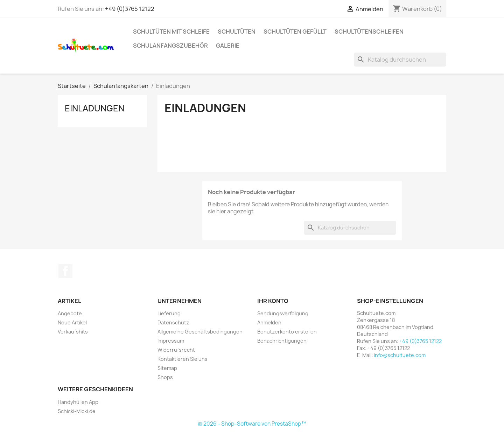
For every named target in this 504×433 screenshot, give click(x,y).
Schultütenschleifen (369, 32)
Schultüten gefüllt (295, 32)
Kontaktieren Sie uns (183, 359)
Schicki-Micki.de (77, 411)
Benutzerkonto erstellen (287, 332)
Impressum (171, 341)
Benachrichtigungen (282, 341)
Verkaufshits (73, 332)
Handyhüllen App (78, 402)
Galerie (228, 46)
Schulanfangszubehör (170, 46)
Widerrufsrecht (176, 350)
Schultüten (237, 32)
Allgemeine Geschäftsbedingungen (200, 332)
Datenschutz (173, 322)
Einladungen (94, 108)
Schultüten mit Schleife (171, 32)
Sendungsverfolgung (283, 313)
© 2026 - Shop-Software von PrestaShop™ (252, 424)
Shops (165, 377)
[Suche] (400, 60)
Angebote (70, 313)
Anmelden (269, 322)
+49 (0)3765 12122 (130, 9)
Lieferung (169, 313)
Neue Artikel (72, 322)
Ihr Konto (273, 301)
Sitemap (167, 368)
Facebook (65, 271)
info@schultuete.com (400, 355)
